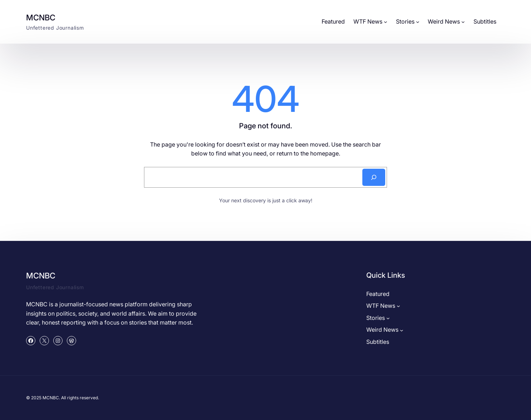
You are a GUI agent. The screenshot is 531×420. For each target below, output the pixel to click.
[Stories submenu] (418, 22)
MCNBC (41, 18)
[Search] (374, 177)
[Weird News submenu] (463, 22)
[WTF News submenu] (386, 22)
